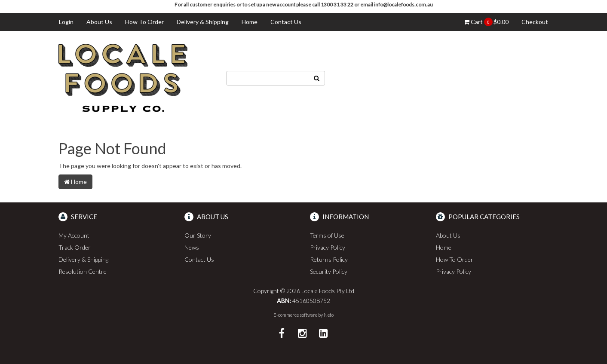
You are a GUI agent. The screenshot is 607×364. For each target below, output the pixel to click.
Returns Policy (329, 259)
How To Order (144, 22)
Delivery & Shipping (203, 22)
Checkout (535, 22)
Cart (486, 22)
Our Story (198, 235)
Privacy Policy (328, 247)
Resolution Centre (83, 271)
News (192, 247)
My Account (74, 235)
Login (66, 22)
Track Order (75, 247)
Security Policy (329, 271)
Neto (329, 315)
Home (250, 22)
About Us (99, 22)
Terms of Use (327, 235)
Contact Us (286, 22)
